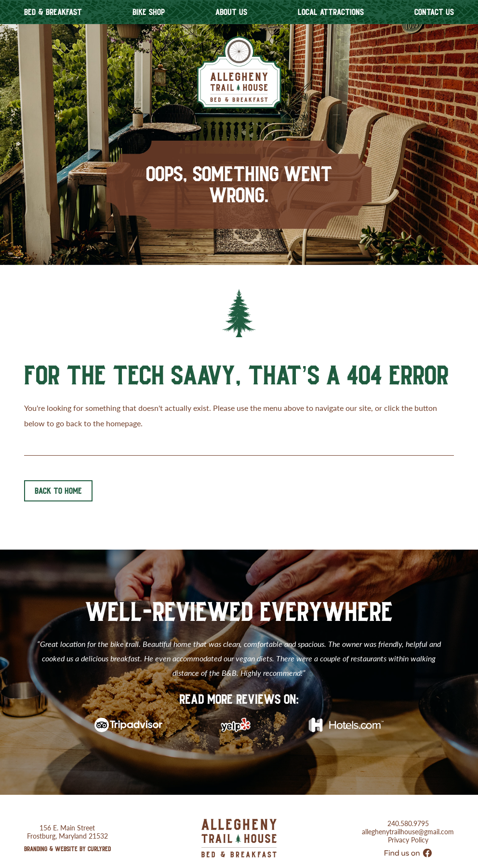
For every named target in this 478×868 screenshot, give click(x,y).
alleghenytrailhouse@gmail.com (408, 818)
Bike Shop (149, 12)
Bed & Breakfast (53, 12)
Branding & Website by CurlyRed (67, 835)
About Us (231, 12)
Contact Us (434, 12)
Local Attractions (331, 12)
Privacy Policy (408, 826)
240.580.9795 (408, 810)
